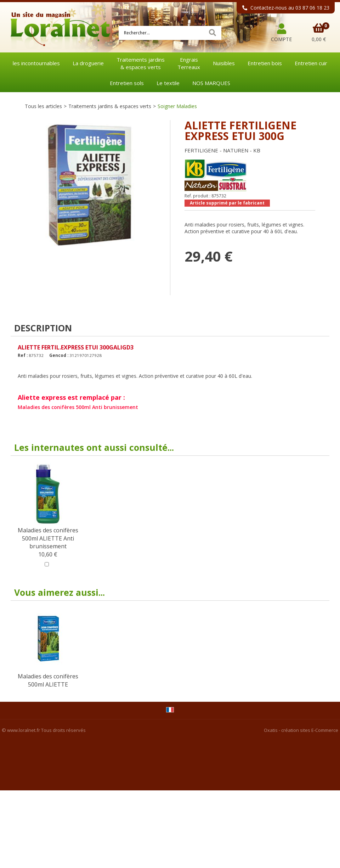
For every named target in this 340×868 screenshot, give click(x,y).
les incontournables (36, 63)
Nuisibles (224, 63)
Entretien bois (265, 63)
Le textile (168, 83)
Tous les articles (43, 106)
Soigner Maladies (177, 106)
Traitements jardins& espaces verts (141, 63)
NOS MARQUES (211, 83)
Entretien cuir (311, 63)
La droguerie (88, 63)
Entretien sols (127, 83)
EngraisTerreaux (189, 63)
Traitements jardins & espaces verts (110, 106)
